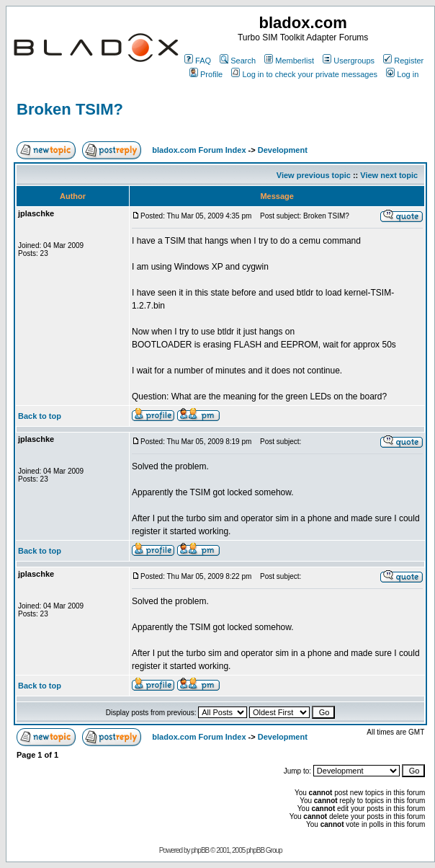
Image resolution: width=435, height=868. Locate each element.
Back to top (40, 416)
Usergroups (349, 61)
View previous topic (314, 175)
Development (283, 150)
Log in (402, 74)
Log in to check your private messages (304, 74)
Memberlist (289, 61)
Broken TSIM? (70, 109)
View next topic (389, 175)
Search (238, 61)
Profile (206, 74)
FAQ (198, 61)
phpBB (200, 850)
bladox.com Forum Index (199, 150)
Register (403, 61)
